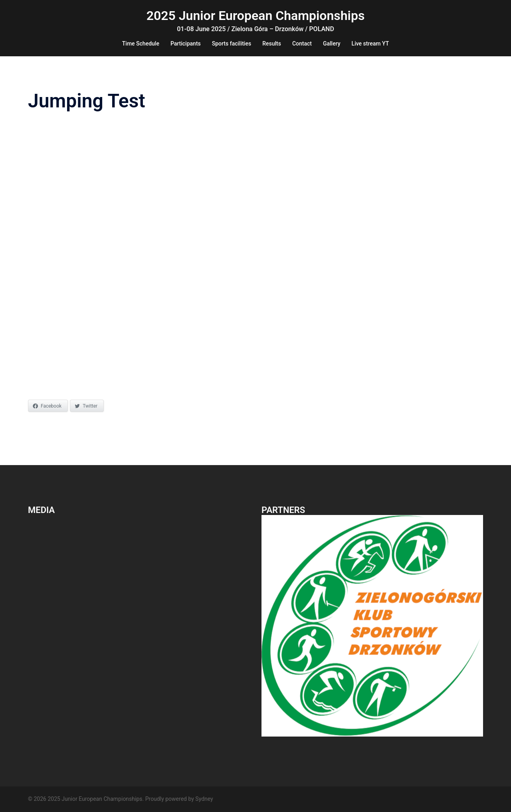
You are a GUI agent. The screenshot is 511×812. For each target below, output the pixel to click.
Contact (302, 44)
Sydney (204, 799)
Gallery (332, 44)
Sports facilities (232, 44)
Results (272, 44)
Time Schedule (141, 44)
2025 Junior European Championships (256, 16)
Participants (186, 44)
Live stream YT (370, 44)
